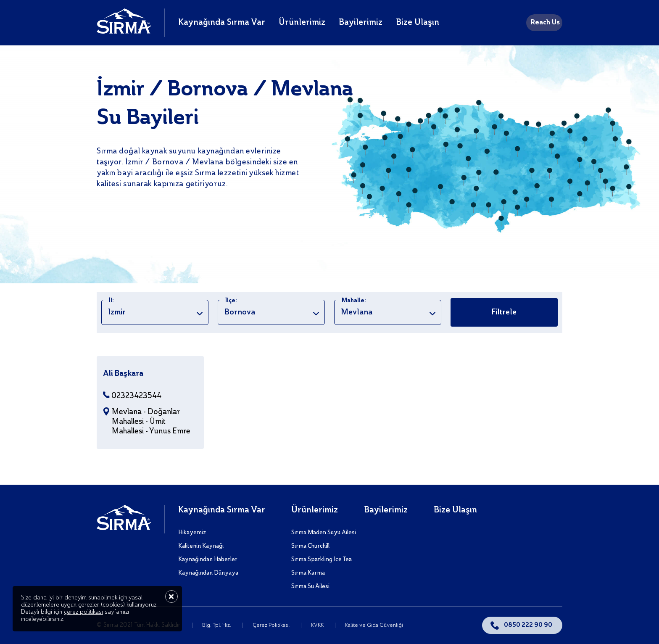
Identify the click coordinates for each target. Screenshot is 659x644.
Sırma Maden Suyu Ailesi (324, 533)
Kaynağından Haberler (208, 560)
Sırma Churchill (310, 546)
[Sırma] (124, 32)
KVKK (318, 625)
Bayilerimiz (361, 23)
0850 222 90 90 (528, 625)
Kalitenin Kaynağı (201, 546)
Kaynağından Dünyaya (208, 573)
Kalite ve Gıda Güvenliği (374, 625)
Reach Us (545, 23)
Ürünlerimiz (302, 23)
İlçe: (231, 301)
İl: (111, 301)
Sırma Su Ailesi (310, 586)
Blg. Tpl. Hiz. (217, 625)
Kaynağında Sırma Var (222, 23)
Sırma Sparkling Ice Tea (322, 560)
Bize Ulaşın (418, 23)
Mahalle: (354, 301)
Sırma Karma (308, 573)
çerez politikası (83, 612)
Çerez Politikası (272, 625)
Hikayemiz (192, 533)
